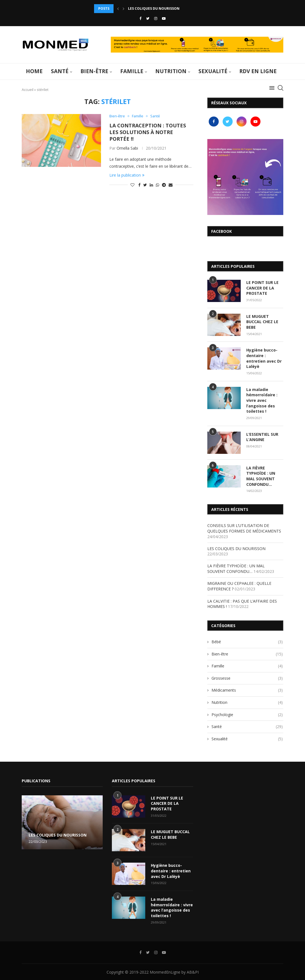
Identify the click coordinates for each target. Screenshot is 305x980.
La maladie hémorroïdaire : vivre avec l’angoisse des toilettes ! (262, 400)
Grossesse (247, 678)
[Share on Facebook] (139, 185)
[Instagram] (156, 18)
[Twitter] (148, 18)
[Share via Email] (171, 185)
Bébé (247, 642)
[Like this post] (132, 185)
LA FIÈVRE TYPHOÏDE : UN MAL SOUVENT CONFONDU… (261, 476)
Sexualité (213, 71)
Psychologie (247, 714)
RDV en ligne (258, 71)
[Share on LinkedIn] (151, 185)
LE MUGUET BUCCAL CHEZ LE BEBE (262, 322)
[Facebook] (140, 18)
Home (34, 71)
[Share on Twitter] (145, 185)
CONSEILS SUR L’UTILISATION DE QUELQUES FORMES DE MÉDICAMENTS (188, 8)
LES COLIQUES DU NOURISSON (236, 548)
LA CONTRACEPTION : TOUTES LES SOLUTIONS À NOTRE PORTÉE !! (148, 132)
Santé (60, 71)
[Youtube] (164, 18)
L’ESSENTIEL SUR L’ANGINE (262, 437)
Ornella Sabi (127, 148)
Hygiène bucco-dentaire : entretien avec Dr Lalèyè (264, 358)
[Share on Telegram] (164, 185)
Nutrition (171, 71)
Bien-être (94, 71)
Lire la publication (127, 175)
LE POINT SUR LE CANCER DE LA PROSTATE (262, 288)
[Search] (281, 88)
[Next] (124, 9)
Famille (132, 71)
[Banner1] (245, 177)
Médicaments (247, 690)
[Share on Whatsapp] (158, 185)
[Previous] (118, 9)
